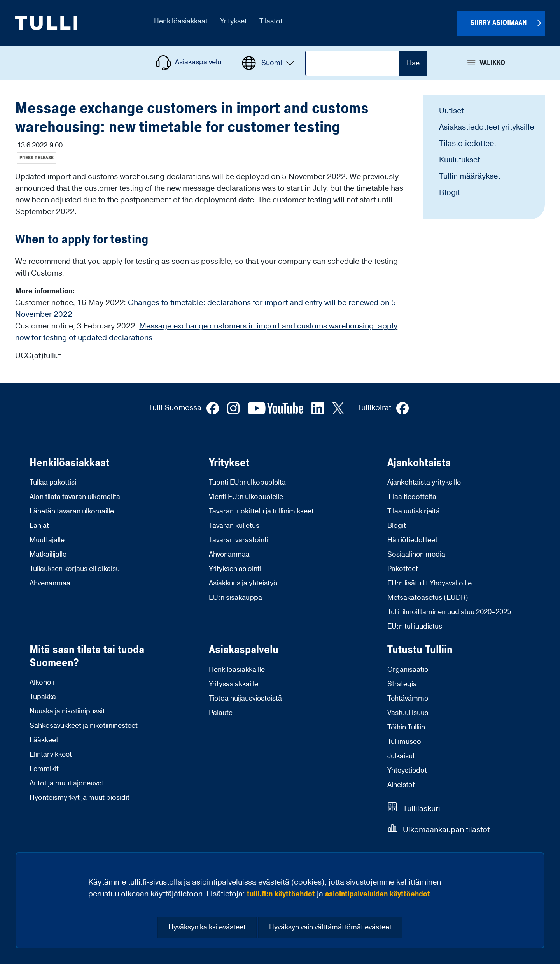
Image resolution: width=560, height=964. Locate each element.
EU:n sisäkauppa (235, 598)
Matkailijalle (48, 554)
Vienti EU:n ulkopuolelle (246, 497)
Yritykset (229, 463)
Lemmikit (44, 769)
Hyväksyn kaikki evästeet (207, 927)
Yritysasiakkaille (234, 684)
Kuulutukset (459, 160)
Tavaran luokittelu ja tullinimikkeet (261, 511)
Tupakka (43, 697)
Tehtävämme (408, 698)
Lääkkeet (44, 740)
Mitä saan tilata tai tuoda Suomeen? (87, 656)
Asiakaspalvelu (244, 650)
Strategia (402, 684)
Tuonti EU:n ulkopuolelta (247, 482)
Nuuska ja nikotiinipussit (67, 711)
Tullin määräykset (470, 176)
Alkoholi (42, 682)
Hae (413, 63)
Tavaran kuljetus (234, 526)
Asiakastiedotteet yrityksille (486, 127)
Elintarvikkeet (51, 754)
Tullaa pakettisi (53, 482)
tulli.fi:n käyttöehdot (281, 894)
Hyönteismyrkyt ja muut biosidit (80, 798)
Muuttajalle (47, 540)
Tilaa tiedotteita (412, 497)
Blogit (450, 193)
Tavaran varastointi (239, 540)
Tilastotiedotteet (468, 144)
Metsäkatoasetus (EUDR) (428, 598)
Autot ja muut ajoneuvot (67, 783)
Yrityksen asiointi (235, 569)
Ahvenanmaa (50, 583)
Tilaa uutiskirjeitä (414, 511)
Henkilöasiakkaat (69, 463)
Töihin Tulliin (406, 727)
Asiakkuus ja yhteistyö (243, 583)
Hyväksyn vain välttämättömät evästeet (330, 927)
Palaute (221, 713)
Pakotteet (403, 569)
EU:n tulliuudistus (415, 626)
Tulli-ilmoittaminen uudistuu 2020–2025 (449, 612)
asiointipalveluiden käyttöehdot (378, 894)
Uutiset (451, 111)
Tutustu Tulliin (420, 650)
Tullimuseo (404, 742)
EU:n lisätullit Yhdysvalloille (430, 583)
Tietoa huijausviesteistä (245, 698)
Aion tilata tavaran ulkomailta (75, 497)
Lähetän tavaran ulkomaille (72, 511)
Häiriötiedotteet (412, 540)
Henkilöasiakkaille (237, 670)
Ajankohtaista (419, 463)
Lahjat (39, 526)
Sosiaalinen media (416, 554)
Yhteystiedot (407, 770)
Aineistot (401, 785)
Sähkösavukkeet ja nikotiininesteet (84, 726)
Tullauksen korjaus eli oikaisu (75, 569)
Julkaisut (401, 756)
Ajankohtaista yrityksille (424, 482)
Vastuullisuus (408, 713)
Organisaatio (408, 670)
